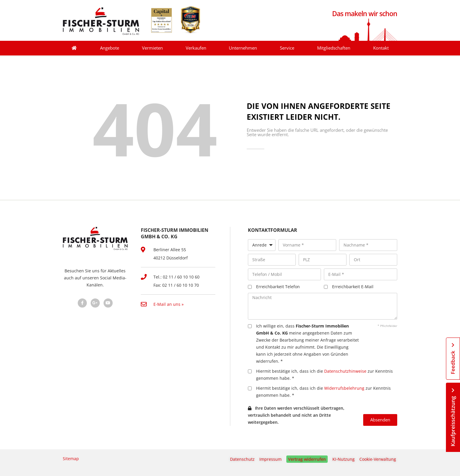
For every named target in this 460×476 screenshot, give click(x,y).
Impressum (270, 459)
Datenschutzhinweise (345, 371)
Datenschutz (242, 459)
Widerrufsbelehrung (344, 388)
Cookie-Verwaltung (378, 459)
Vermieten (152, 48)
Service (287, 48)
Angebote (110, 48)
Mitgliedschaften (334, 48)
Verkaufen (196, 48)
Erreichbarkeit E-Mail (353, 287)
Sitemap (71, 459)
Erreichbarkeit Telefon (278, 287)
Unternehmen (243, 48)
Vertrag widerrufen (307, 459)
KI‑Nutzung (344, 459)
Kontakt (381, 48)
